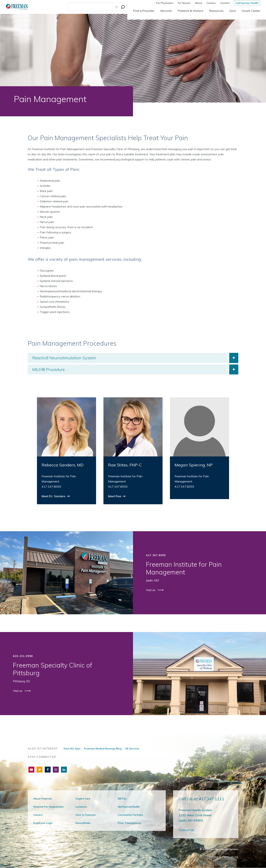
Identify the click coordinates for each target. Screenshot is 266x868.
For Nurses (184, 3)
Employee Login (43, 823)
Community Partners (131, 815)
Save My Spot (72, 749)
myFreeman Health (247, 3)
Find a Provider (144, 11)
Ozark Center (251, 11)
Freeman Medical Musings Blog (103, 749)
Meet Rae (115, 496)
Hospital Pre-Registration (48, 807)
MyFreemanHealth (129, 807)
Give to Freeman (86, 815)
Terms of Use (230, 857)
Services (166, 11)
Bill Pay (122, 799)
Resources (216, 11)
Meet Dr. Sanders (54, 496)
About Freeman (43, 799)
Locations (81, 807)
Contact (225, 3)
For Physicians (165, 3)
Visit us (151, 590)
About (198, 3)
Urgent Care (83, 799)
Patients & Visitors (190, 11)
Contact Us (186, 830)
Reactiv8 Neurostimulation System (64, 358)
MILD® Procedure (48, 369)
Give (233, 11)
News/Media (83, 823)
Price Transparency (130, 823)
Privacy (214, 857)
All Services (132, 749)
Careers (211, 3)
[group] (66, 451)
